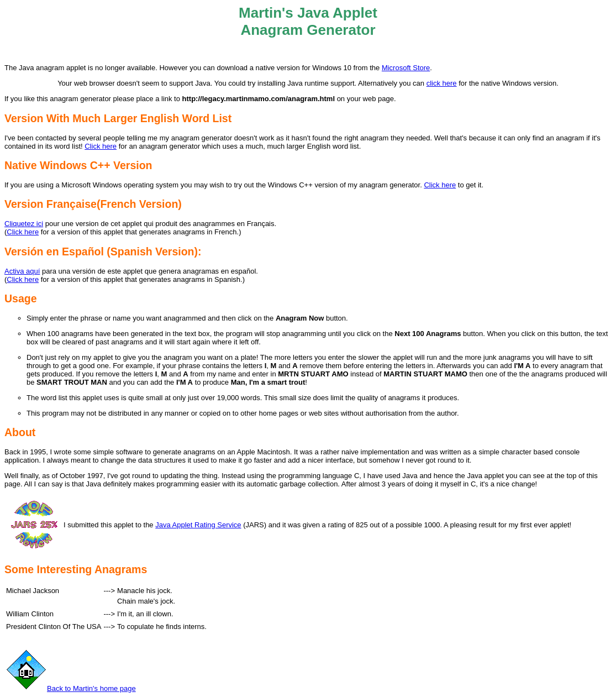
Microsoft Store (406, 68)
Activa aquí (22, 271)
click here (442, 83)
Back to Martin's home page (70, 688)
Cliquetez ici (24, 224)
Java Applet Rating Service (198, 525)
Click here (101, 146)
